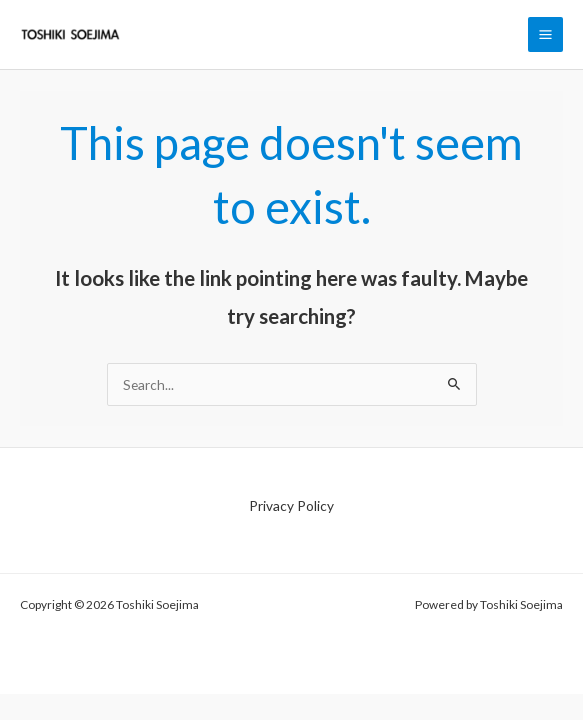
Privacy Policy (291, 505)
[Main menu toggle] (546, 35)
